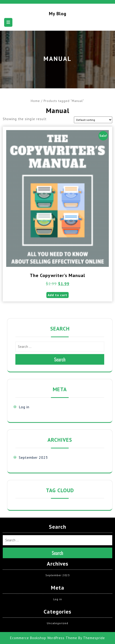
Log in (24, 407)
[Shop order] (93, 120)
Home (35, 101)
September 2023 (33, 457)
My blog (58, 14)
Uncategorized (57, 623)
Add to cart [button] (57, 295)
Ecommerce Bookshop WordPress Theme (44, 638)
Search (60, 359)
